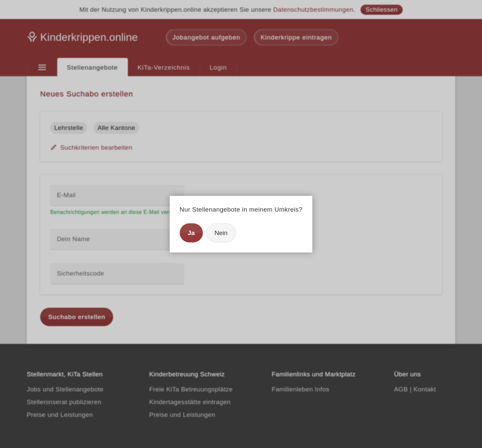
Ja (191, 233)
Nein (221, 233)
